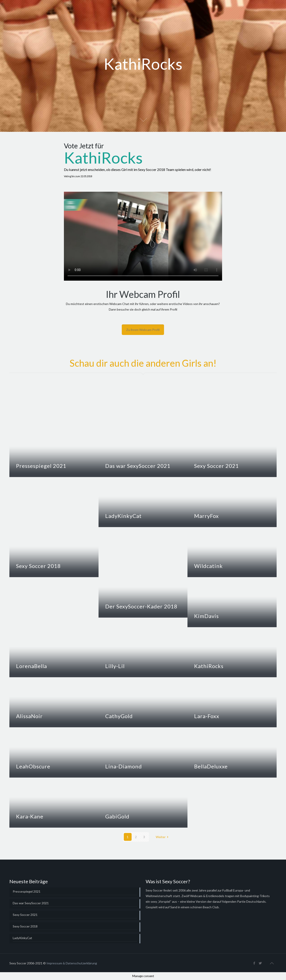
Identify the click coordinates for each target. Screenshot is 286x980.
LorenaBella (32, 666)
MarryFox (206, 516)
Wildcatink (208, 566)
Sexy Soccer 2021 (217, 466)
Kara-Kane (30, 816)
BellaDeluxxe (211, 766)
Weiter (163, 837)
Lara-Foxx (207, 716)
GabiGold (117, 816)
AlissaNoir (29, 716)
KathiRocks (209, 666)
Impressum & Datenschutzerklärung (72, 963)
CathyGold (119, 716)
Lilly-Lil (115, 666)
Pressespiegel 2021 (41, 466)
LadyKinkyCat (123, 516)
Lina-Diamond (124, 766)
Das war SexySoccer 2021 (138, 466)
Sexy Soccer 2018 (38, 566)
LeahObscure (33, 766)
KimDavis (206, 616)
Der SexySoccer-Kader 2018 (141, 606)
